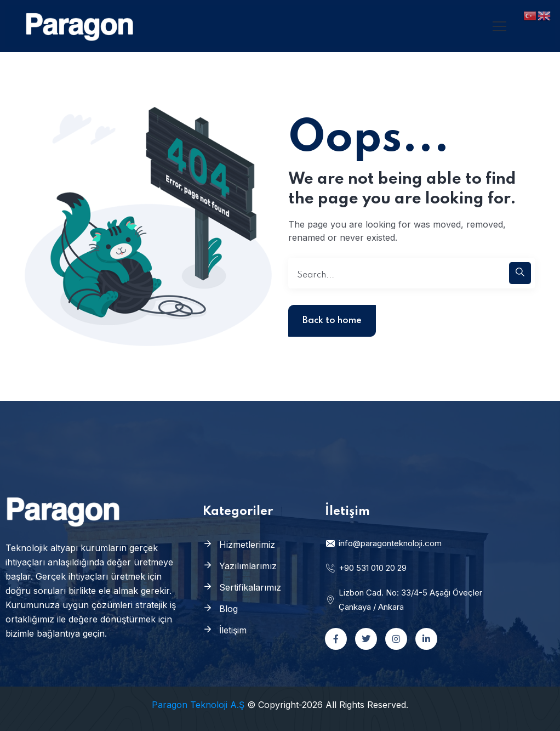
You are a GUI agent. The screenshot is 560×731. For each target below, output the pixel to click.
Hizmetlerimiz (247, 545)
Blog (228, 609)
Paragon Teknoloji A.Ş (198, 705)
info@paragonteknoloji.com (383, 543)
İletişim (233, 630)
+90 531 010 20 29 (366, 568)
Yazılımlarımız (248, 566)
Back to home (332, 321)
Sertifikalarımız (250, 587)
